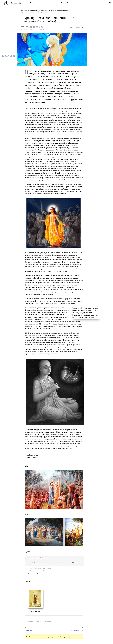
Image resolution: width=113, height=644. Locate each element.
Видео (4, 24)
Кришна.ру (24, 10)
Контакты (70, 3)
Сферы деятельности (63, 10)
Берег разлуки (35, 611)
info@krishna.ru (6, 633)
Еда (62, 3)
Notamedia (5, 641)
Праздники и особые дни (45, 12)
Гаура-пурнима (40, 622)
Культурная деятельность (28, 12)
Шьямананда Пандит (36, 574)
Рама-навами (29, 630)
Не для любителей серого (76, 630)
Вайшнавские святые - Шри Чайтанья (40, 568)
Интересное (53, 3)
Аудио (5, 32)
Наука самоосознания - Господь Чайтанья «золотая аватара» (47, 571)
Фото (4, 28)
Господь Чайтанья (49, 622)
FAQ (31, 3)
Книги (4, 35)
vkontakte (11, 617)
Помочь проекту (6, 622)
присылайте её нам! (75, 637)
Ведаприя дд (32, 622)
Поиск (110, 3)
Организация (45, 10)
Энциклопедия (41, 3)
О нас (53, 10)
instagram (3, 617)
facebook (7, 617)
